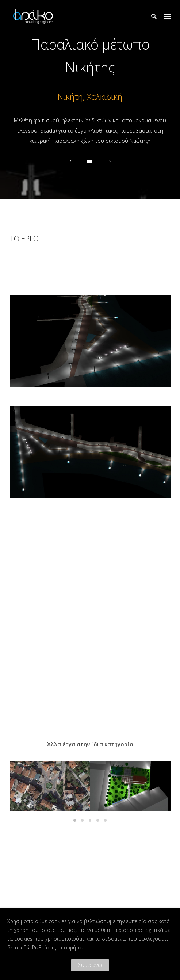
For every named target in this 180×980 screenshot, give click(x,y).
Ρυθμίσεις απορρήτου (58, 947)
